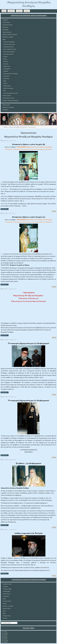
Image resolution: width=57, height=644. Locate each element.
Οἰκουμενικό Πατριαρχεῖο (9, 52)
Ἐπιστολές (5, 618)
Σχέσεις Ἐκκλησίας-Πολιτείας (9, 49)
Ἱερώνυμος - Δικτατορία (8, 606)
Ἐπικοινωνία (19, 11)
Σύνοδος (5, 59)
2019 (3, 642)
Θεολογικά (5, 64)
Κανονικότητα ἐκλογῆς (8, 25)
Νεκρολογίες (5, 27)
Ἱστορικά (5, 604)
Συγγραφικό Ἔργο (7, 616)
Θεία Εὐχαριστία (7, 69)
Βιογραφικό (5, 20)
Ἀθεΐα (4, 91)
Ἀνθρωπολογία (6, 66)
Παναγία (5, 83)
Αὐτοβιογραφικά (6, 591)
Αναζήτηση (27, 11)
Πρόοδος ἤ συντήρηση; (8, 88)
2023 (4, 636)
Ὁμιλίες (4, 611)
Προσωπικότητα (6, 22)
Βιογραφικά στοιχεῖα (7, 584)
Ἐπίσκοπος (5, 61)
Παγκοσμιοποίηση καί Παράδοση (10, 74)
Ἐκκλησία (5, 57)
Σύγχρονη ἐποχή (7, 86)
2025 (4, 633)
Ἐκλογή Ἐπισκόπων (7, 601)
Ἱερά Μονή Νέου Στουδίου (8, 98)
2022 (4, 638)
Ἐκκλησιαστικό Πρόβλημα (9, 42)
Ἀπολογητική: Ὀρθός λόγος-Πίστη (10, 93)
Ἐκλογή (4, 599)
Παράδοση (5, 71)
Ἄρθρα (4, 39)
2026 (4, 632)
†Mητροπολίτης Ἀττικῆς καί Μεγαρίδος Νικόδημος (29, 4)
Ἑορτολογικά (6, 76)
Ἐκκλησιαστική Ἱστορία (8, 47)
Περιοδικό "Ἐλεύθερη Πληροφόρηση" (11, 100)
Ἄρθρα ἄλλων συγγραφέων (8, 107)
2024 (4, 635)
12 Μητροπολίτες (6, 105)
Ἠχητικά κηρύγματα (7, 32)
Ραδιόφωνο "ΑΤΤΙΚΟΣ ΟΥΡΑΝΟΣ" (10, 35)
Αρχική (4, 11)
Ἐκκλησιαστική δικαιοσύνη (9, 44)
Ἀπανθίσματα (5, 110)
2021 (3, 639)
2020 (4, 641)
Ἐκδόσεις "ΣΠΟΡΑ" (7, 96)
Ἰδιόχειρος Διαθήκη (7, 589)
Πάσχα (4, 81)
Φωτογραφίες (6, 30)
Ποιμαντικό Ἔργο (7, 608)
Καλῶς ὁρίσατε (11, 11)
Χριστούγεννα (6, 79)
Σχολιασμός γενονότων (8, 54)
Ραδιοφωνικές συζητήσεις (8, 37)
